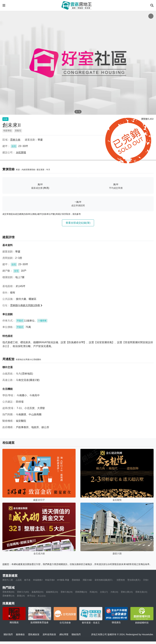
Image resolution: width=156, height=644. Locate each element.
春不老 (27, 580)
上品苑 (18, 580)
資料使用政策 (49, 634)
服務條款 (20, 634)
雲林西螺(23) (81, 592)
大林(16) (114, 592)
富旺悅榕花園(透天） (104, 580)
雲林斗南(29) (67, 592)
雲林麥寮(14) (8, 596)
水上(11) (42, 596)
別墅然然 (121, 580)
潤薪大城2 (87, 580)
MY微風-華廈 (63, 580)
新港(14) (21, 596)
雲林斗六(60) (23, 592)
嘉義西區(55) (38, 592)
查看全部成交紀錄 (78, 223)
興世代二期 (8, 580)
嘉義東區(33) (52, 592)
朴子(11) (31, 596)
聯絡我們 (76, 634)
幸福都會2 (38, 580)
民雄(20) (94, 592)
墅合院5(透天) (134, 580)
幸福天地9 (50, 580)
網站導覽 (64, 634)
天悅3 (146, 580)
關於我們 (8, 634)
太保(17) (104, 592)
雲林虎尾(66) (8, 592)
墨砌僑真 (76, 580)
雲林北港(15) (141, 592)
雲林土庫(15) (127, 592)
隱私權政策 (34, 634)
